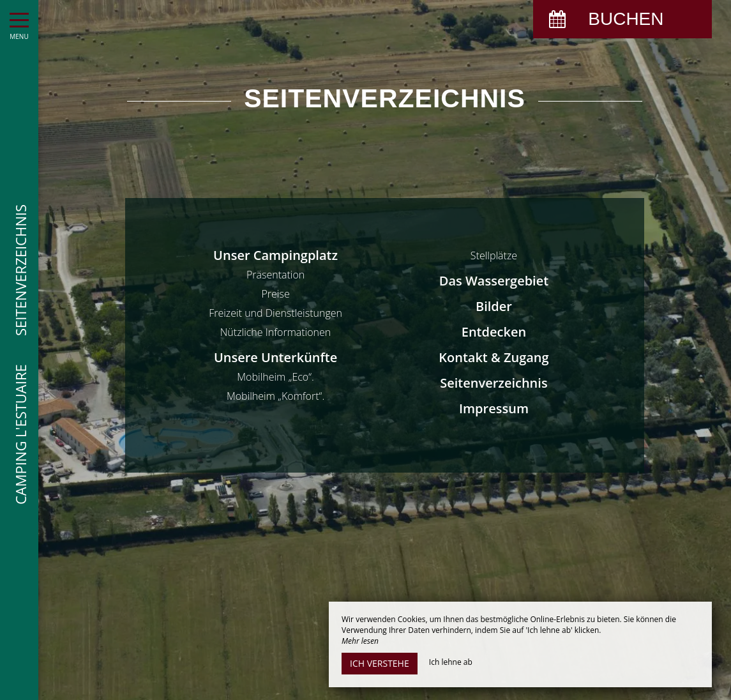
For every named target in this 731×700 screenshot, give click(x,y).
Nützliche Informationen (275, 332)
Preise (275, 294)
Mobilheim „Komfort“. (275, 396)
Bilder (494, 306)
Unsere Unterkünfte (275, 357)
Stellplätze (494, 255)
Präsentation (275, 275)
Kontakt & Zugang (494, 357)
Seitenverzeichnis (494, 383)
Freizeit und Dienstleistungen (275, 313)
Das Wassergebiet (494, 281)
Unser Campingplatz (275, 255)
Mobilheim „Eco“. (275, 377)
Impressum (494, 408)
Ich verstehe (380, 663)
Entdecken (494, 332)
